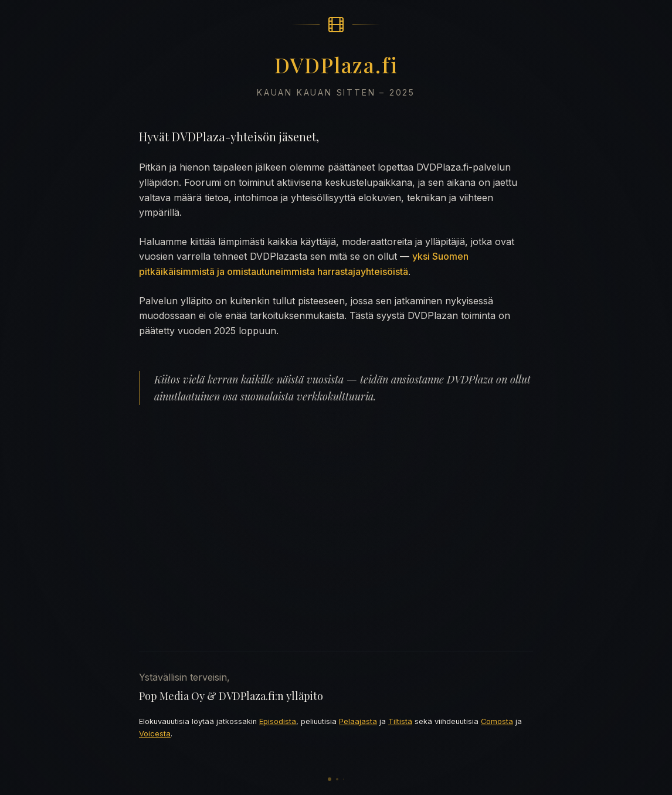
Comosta (497, 721)
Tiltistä (400, 721)
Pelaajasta (358, 721)
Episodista (278, 721)
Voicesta (155, 734)
